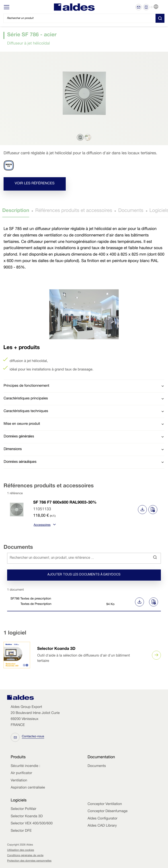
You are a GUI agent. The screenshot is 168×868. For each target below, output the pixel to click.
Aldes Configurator (102, 819)
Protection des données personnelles (29, 861)
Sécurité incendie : (25, 766)
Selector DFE (21, 831)
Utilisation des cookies (21, 850)
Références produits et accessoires (74, 211)
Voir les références (35, 184)
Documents (131, 211)
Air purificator (21, 773)
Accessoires (44, 525)
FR (161, 7)
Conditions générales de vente (25, 856)
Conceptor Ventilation (105, 804)
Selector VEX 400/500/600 (32, 824)
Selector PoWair (24, 809)
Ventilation (19, 781)
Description (16, 211)
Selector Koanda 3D (56, 649)
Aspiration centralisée (28, 788)
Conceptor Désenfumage (108, 811)
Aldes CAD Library (102, 826)
